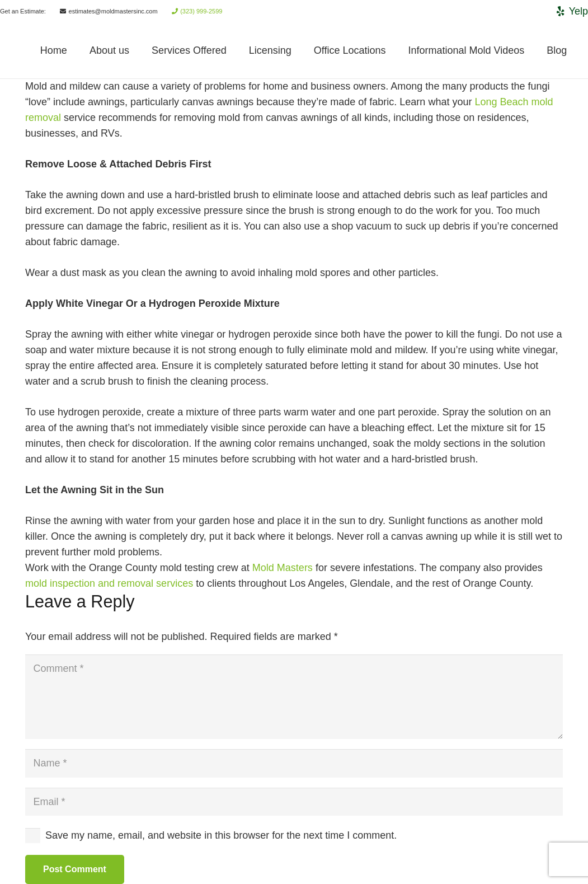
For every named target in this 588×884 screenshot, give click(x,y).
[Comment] (294, 697)
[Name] (294, 763)
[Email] (294, 802)
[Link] (21, 50)
